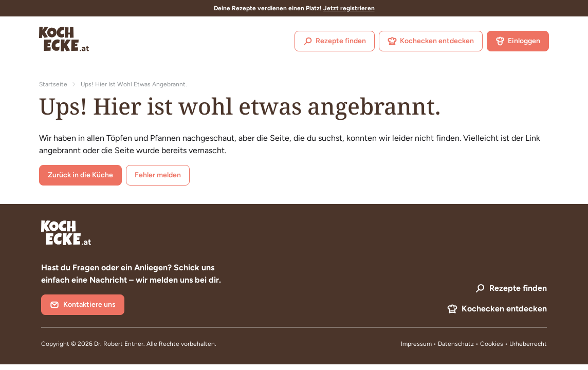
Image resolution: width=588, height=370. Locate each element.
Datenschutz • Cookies (471, 344)
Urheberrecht (528, 344)
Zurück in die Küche (80, 175)
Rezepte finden (335, 41)
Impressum (416, 344)
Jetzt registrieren (349, 8)
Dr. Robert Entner (119, 344)
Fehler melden (158, 175)
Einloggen (518, 41)
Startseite (53, 84)
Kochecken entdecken (431, 41)
